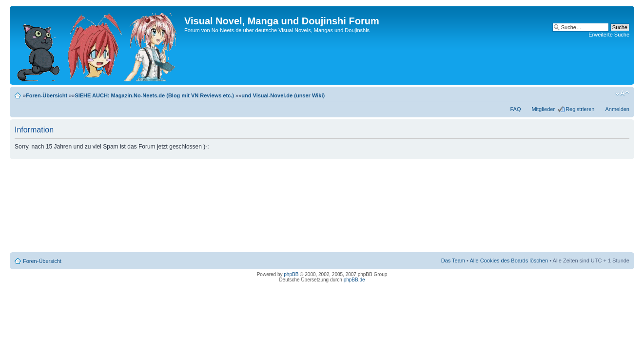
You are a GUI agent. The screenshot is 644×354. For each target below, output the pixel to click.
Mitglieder (543, 109)
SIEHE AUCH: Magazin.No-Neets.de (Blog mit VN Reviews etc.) (154, 95)
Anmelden (617, 109)
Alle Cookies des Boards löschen (509, 261)
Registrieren (580, 109)
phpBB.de (354, 280)
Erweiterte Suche (609, 35)
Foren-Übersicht (47, 95)
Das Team (453, 261)
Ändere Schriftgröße (622, 93)
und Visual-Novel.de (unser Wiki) (283, 95)
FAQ (515, 109)
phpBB (291, 274)
